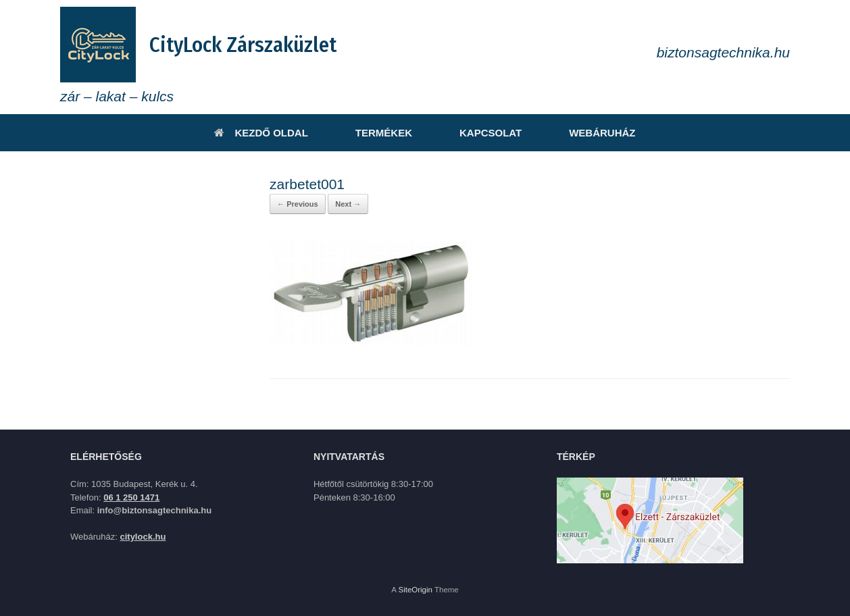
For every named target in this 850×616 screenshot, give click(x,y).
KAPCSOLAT (491, 133)
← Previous (298, 204)
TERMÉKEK (384, 133)
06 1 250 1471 (131, 497)
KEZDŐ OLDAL (261, 133)
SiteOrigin (415, 590)
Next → (348, 204)
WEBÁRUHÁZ (602, 133)
